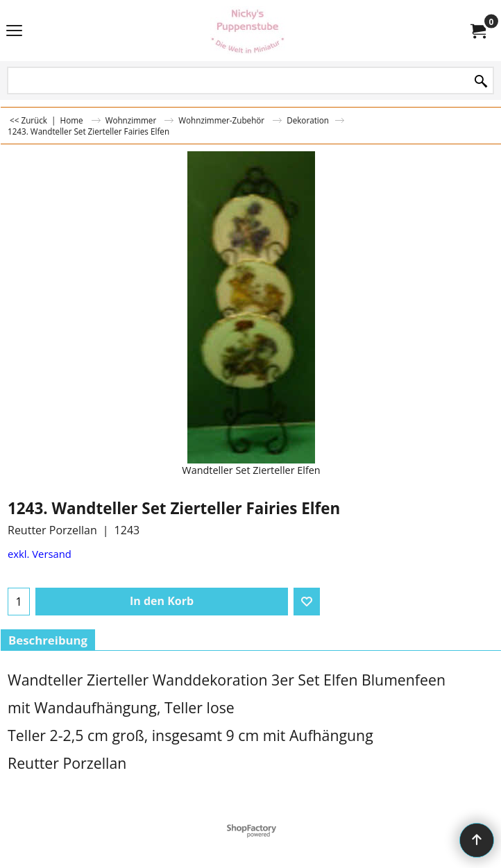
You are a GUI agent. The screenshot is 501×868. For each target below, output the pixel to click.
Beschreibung (48, 640)
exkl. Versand (40, 554)
